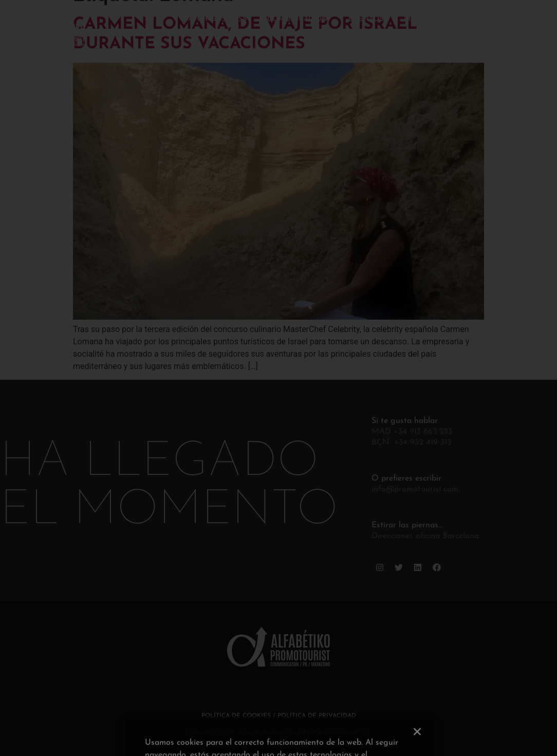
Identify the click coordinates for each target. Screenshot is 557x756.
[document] (278, 378)
